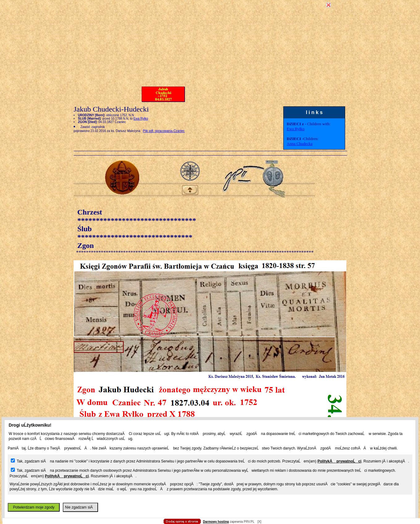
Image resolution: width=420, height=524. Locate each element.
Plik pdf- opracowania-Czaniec (164, 131)
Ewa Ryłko (296, 129)
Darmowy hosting (216, 522)
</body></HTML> (210, 31)
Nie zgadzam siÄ (80, 507)
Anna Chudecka (300, 144)
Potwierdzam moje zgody (34, 507)
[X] (259, 522)
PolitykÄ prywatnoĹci (339, 461)
